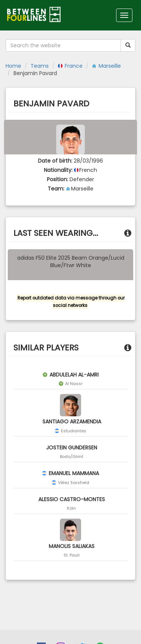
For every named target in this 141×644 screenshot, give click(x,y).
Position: (57, 179)
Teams (40, 66)
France (70, 66)
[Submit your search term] (128, 45)
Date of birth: (55, 161)
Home (13, 66)
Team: (56, 189)
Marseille (106, 66)
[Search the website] (63, 45)
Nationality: (58, 170)
